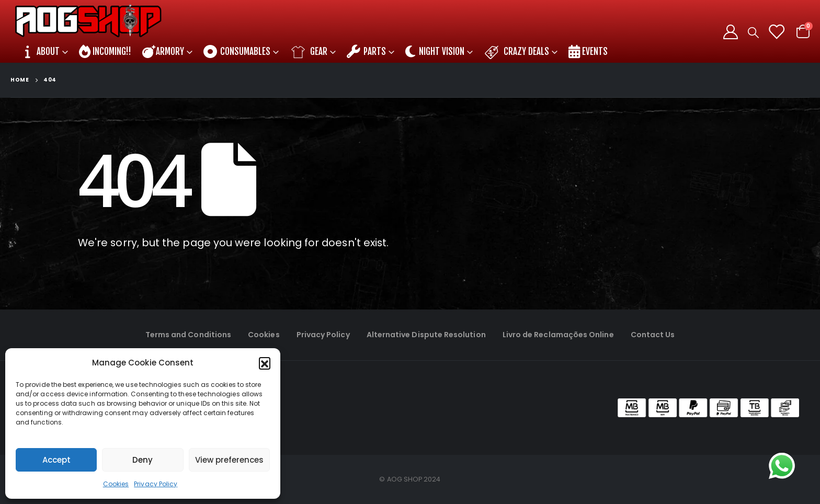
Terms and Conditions (188, 335)
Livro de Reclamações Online (558, 335)
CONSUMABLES (237, 51)
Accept (56, 460)
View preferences (229, 460)
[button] (265, 363)
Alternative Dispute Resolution (426, 335)
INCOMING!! (105, 51)
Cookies (116, 484)
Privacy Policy (156, 484)
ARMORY (163, 51)
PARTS (366, 51)
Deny (143, 460)
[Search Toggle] (753, 32)
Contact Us (653, 335)
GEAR (309, 51)
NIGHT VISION (435, 51)
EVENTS (588, 51)
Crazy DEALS (517, 51)
